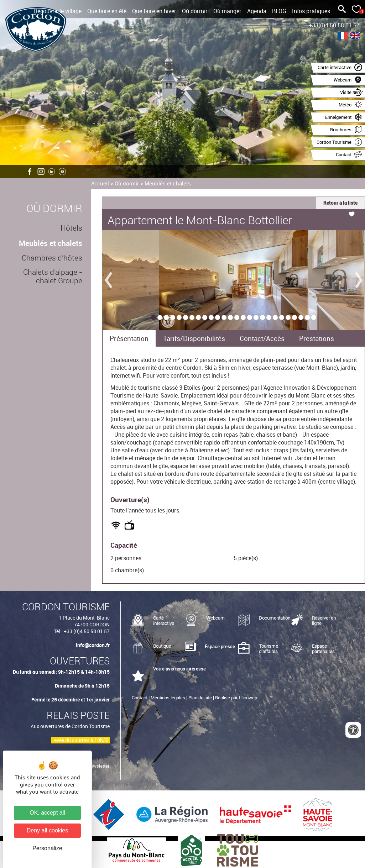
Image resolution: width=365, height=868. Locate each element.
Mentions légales (168, 698)
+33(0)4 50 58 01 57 (334, 25)
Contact (140, 698)
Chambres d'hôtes (52, 258)
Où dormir (195, 11)
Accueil (100, 183)
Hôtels (71, 228)
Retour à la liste (340, 203)
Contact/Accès (262, 338)
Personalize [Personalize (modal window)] (47, 848)
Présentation (129, 338)
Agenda (257, 11)
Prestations (317, 338)
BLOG (279, 11)
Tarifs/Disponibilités (194, 338)
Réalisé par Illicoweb (236, 698)
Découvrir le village (58, 11)
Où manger (227, 11)
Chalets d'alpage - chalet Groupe (53, 277)
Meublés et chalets (168, 183)
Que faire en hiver (154, 11)
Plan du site (200, 698)
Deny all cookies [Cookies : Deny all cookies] (48, 830)
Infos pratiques (311, 11)
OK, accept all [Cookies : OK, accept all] (47, 813)
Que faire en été (107, 11)
